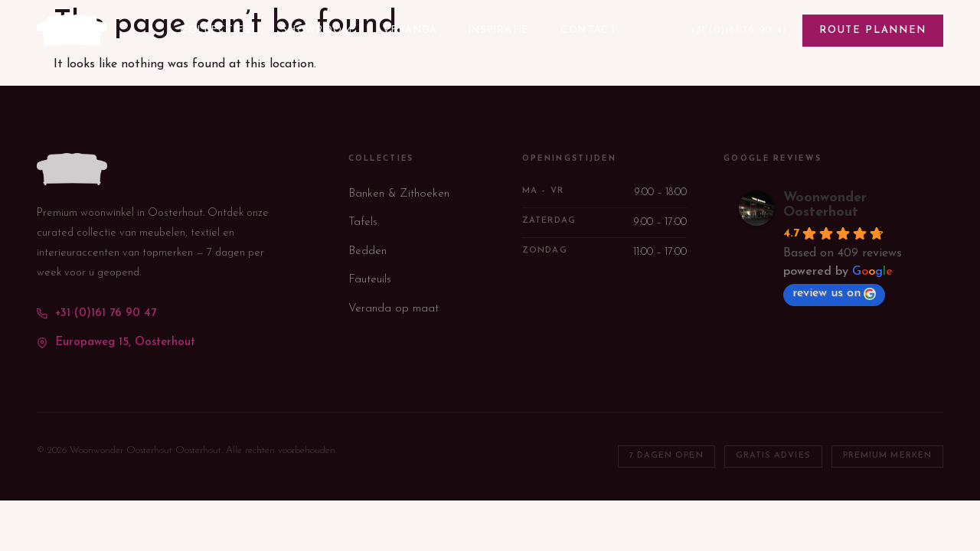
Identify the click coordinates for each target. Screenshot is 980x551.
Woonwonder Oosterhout (825, 205)
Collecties (216, 31)
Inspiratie (499, 31)
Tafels (363, 222)
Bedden (367, 251)
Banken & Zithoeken (399, 194)
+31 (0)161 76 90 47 (739, 30)
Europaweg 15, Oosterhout (116, 342)
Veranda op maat (394, 309)
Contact (588, 31)
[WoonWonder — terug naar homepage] (72, 31)
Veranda (410, 31)
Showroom (317, 31)
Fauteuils (370, 280)
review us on (834, 293)
